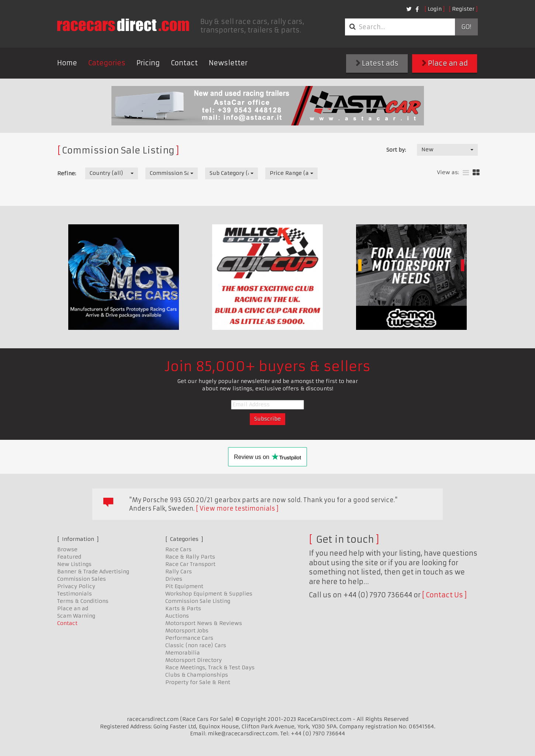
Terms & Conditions (83, 601)
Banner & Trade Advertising (93, 572)
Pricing (148, 63)
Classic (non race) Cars (196, 645)
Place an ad (445, 63)
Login (435, 9)
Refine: (67, 173)
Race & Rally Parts (190, 557)
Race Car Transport (190, 564)
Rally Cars (179, 572)
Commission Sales (82, 579)
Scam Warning (76, 616)
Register (463, 9)
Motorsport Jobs (187, 631)
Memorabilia (183, 653)
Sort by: (396, 150)
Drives (174, 579)
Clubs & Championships (197, 675)
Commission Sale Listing (198, 601)
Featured (69, 557)
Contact (184, 63)
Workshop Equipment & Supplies (209, 594)
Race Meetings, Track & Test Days (210, 667)
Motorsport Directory (194, 660)
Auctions (177, 616)
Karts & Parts (183, 608)
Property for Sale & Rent (198, 682)
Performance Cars (189, 638)
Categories (107, 63)
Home (67, 63)
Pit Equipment (184, 586)
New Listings (74, 564)
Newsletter (228, 63)
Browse (67, 549)
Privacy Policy (76, 586)
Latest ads (377, 63)
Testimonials (75, 594)
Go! (466, 27)
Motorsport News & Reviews (204, 623)
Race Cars (178, 549)
